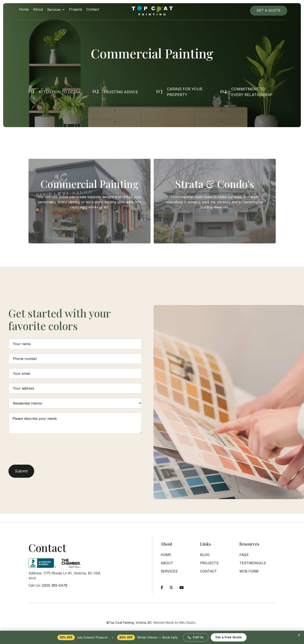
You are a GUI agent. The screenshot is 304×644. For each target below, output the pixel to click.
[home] (152, 11)
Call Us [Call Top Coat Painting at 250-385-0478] (196, 637)
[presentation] (41, 449)
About (38, 9)
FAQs (244, 558)
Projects (76, 9)
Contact (93, 9)
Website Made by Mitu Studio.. (175, 629)
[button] (56, 11)
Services (169, 574)
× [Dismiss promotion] (299, 635)
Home (24, 9)
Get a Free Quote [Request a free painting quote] (229, 637)
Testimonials (253, 566)
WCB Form (249, 574)
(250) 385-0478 (55, 588)
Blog (205, 558)
